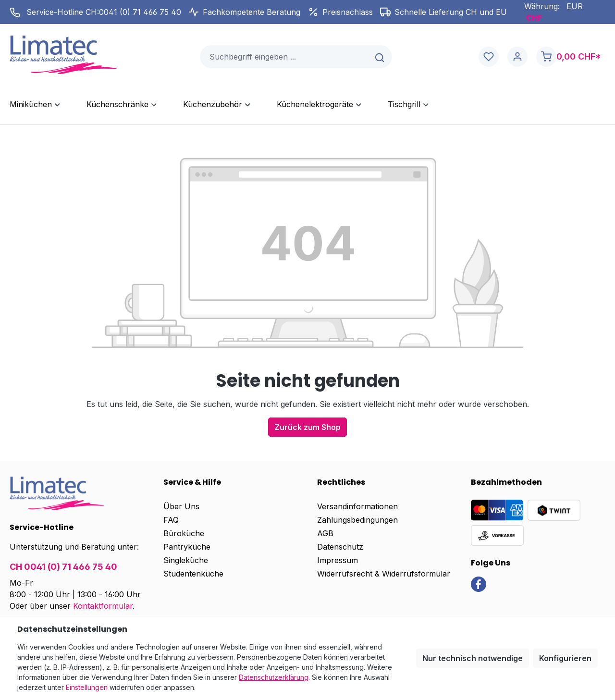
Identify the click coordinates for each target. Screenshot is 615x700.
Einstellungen (87, 687)
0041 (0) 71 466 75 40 (140, 12)
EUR (575, 6)
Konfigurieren (565, 658)
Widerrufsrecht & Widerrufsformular (384, 574)
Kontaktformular (103, 606)
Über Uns (181, 506)
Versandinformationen (357, 506)
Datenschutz (340, 547)
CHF (534, 18)
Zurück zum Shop (307, 427)
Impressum (338, 560)
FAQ (171, 520)
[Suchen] (380, 57)
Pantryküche (187, 547)
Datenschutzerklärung (274, 677)
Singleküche (186, 560)
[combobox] (284, 57)
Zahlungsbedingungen (357, 520)
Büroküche (184, 533)
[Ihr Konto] (517, 57)
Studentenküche (193, 574)
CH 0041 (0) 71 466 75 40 (63, 567)
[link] (479, 584)
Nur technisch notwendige (473, 658)
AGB (325, 533)
